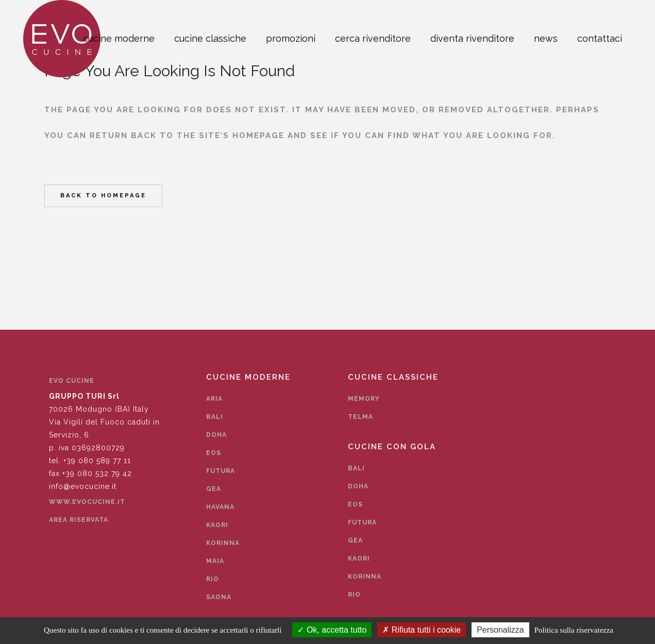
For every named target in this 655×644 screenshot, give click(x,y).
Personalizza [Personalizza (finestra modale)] (500, 630)
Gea (214, 489)
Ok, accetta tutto (332, 630)
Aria (214, 399)
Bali (215, 417)
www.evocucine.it (87, 502)
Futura (221, 471)
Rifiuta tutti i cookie (422, 630)
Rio (213, 579)
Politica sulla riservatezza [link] (574, 630)
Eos (214, 453)
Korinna (223, 543)
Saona (219, 597)
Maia (215, 561)
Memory (364, 399)
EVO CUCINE (72, 381)
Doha (216, 435)
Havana (220, 507)
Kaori (217, 525)
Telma (360, 417)
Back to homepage (103, 196)
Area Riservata (79, 520)
